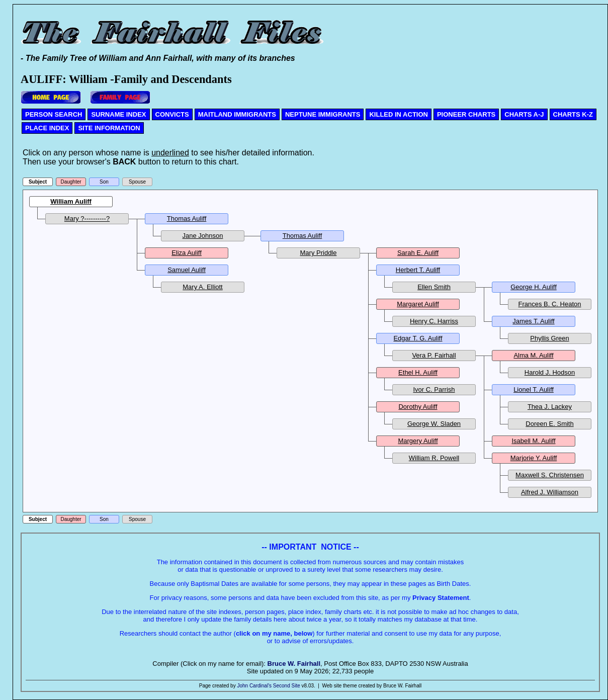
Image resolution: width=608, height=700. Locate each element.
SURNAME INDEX (118, 114)
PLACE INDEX (47, 128)
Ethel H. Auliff (418, 372)
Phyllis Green (549, 338)
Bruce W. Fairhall (294, 664)
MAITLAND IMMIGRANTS (237, 114)
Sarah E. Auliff (418, 253)
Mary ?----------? (87, 218)
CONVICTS (172, 114)
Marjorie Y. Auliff (534, 458)
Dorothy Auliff (418, 407)
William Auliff (71, 201)
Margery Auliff (418, 441)
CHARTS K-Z (573, 114)
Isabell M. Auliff (533, 441)
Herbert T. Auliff (418, 270)
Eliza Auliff (187, 253)
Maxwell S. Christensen (550, 475)
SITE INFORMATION (109, 128)
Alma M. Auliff (533, 355)
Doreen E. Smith (549, 424)
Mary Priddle (319, 253)
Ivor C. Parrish (434, 389)
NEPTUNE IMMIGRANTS (323, 114)
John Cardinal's (254, 686)
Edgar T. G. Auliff (418, 338)
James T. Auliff (533, 321)
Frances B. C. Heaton (550, 304)
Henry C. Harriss (434, 321)
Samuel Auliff (187, 270)
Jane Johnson (203, 236)
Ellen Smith (434, 287)
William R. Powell (434, 458)
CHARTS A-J (524, 114)
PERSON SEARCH (54, 114)
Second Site (287, 686)
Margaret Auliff (418, 304)
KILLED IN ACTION (399, 114)
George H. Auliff (534, 287)
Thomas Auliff (187, 218)
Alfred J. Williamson (550, 492)
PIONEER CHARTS (466, 114)
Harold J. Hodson (550, 372)
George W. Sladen (434, 424)
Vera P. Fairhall (434, 355)
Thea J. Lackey (550, 407)
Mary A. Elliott (202, 287)
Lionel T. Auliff (534, 389)
